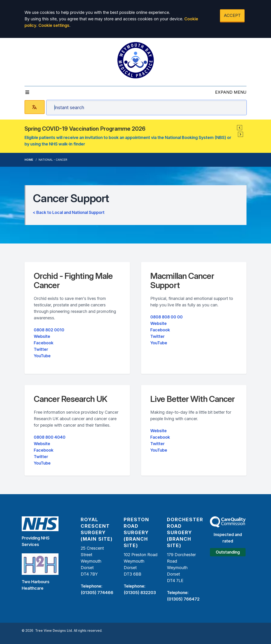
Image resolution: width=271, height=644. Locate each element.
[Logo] (135, 60)
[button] (240, 128)
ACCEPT (232, 15)
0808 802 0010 (49, 330)
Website (42, 336)
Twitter (41, 349)
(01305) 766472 (183, 599)
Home (29, 160)
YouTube (42, 356)
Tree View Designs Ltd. (54, 630)
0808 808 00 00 (166, 317)
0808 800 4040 (50, 437)
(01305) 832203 (140, 593)
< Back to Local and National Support (69, 212)
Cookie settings (54, 25)
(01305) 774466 (97, 593)
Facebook (44, 343)
